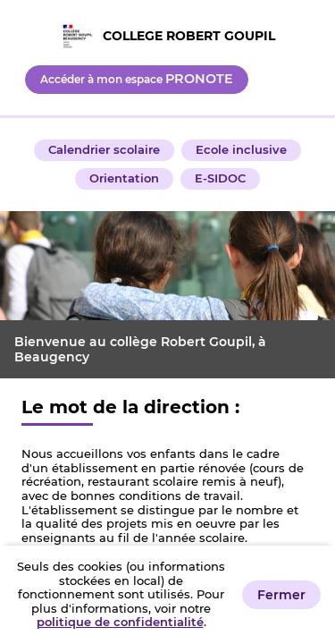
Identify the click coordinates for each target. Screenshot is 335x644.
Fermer (281, 595)
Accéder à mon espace (137, 79)
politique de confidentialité (120, 622)
